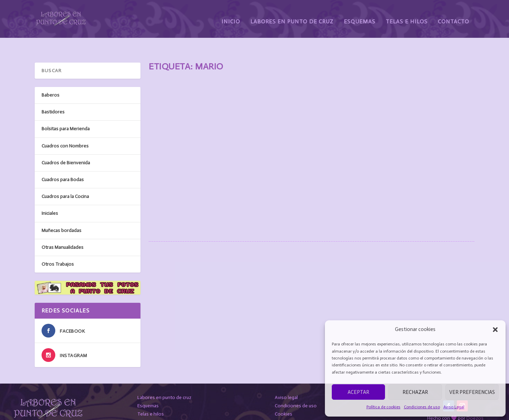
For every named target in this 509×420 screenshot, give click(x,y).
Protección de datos (296, 406)
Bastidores (53, 95)
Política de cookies (383, 407)
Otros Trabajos (58, 248)
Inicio (231, 16)
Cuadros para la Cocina (65, 180)
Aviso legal (286, 381)
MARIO (165, 138)
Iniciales (50, 197)
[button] (495, 330)
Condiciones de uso (422, 407)
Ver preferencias (472, 392)
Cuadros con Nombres (263, 149)
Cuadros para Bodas (63, 163)
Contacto (454, 16)
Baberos (50, 79)
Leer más (170, 192)
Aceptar (358, 392)
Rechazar (415, 392)
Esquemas (360, 16)
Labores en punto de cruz (164, 381)
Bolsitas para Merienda (66, 112)
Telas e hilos (151, 397)
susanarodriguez (197, 149)
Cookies (284, 397)
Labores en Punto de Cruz (292, 16)
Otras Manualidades (63, 231)
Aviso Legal (454, 407)
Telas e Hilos (407, 16)
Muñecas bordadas (61, 214)
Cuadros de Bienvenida (66, 146)
